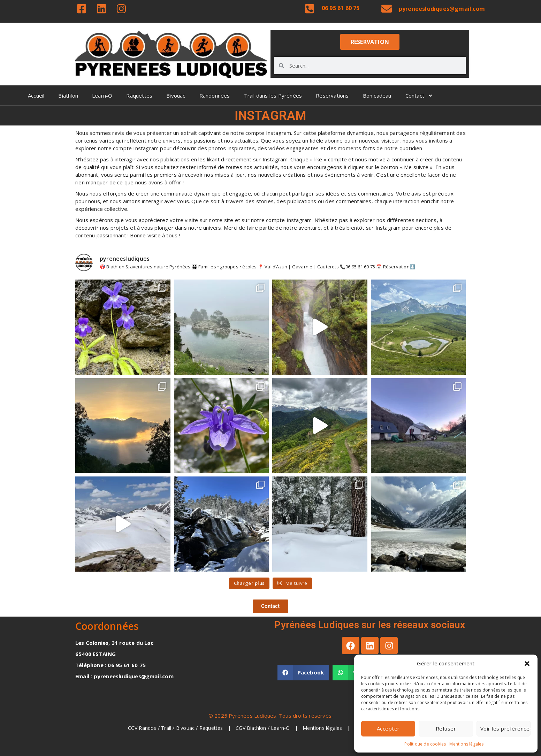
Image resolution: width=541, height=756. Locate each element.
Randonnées (215, 96)
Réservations (332, 96)
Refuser (446, 728)
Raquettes (139, 96)
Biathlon (68, 96)
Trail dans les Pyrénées (273, 96)
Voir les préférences (505, 728)
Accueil (36, 96)
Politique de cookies (425, 744)
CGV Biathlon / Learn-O (264, 728)
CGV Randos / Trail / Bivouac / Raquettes (176, 728)
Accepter (388, 728)
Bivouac (176, 96)
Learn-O (102, 96)
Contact (419, 96)
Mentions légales (466, 744)
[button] (527, 664)
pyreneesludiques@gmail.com (442, 9)
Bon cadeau (377, 96)
